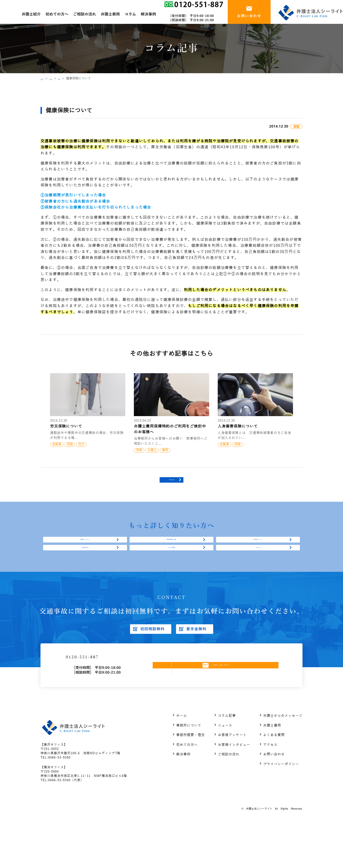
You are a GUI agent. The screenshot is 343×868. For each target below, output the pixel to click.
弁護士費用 (272, 769)
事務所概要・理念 (171, 558)
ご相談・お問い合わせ (227, 704)
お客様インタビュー (85, 558)
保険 (74, 78)
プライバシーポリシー (281, 808)
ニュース (225, 769)
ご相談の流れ (85, 577)
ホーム (45, 78)
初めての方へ (187, 788)
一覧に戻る (171, 487)
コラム (60, 78)
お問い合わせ (274, 798)
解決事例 (183, 798)
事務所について (189, 769)
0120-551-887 (109, 697)
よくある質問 (171, 577)
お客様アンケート (258, 558)
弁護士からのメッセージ (283, 759)
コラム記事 (227, 759)
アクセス (258, 577)
